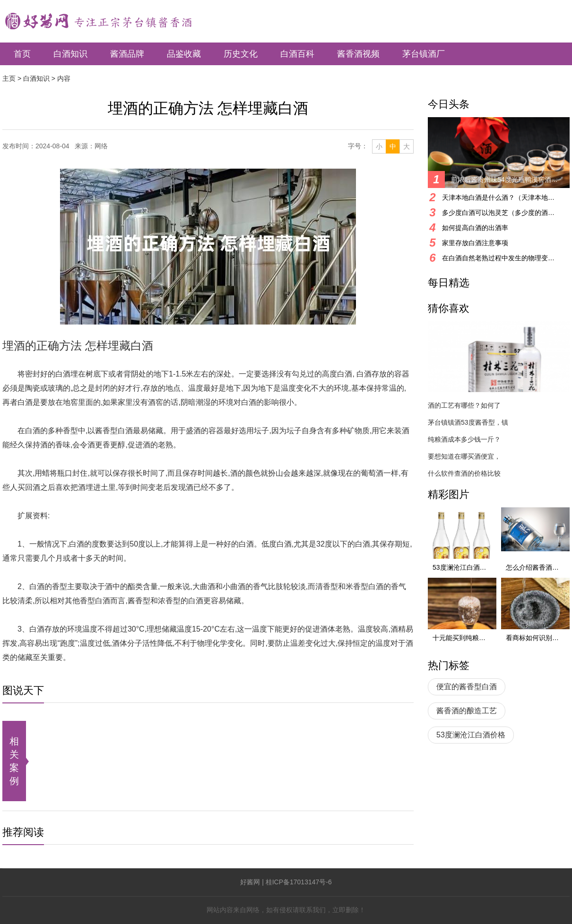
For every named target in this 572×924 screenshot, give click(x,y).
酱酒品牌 (127, 54)
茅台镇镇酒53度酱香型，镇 (468, 422)
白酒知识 (70, 54)
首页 (22, 54)
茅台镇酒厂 (424, 54)
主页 (9, 78)
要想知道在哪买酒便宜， (464, 456)
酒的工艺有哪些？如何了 (464, 405)
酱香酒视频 (358, 54)
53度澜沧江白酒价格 (471, 735)
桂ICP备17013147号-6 (299, 882)
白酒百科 (297, 54)
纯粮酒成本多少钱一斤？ (464, 439)
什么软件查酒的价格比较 (464, 473)
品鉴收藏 (184, 54)
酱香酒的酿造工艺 (467, 711)
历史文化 (241, 54)
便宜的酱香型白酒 (467, 687)
